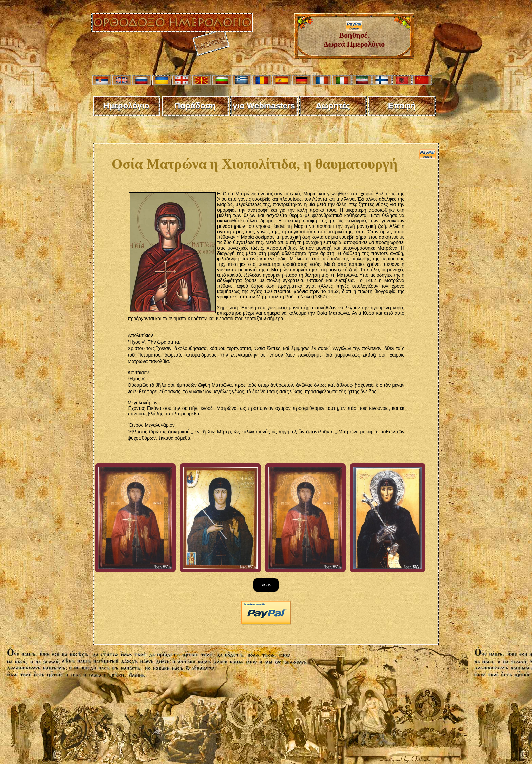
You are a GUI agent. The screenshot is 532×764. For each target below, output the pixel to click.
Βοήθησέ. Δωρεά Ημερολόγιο (354, 36)
